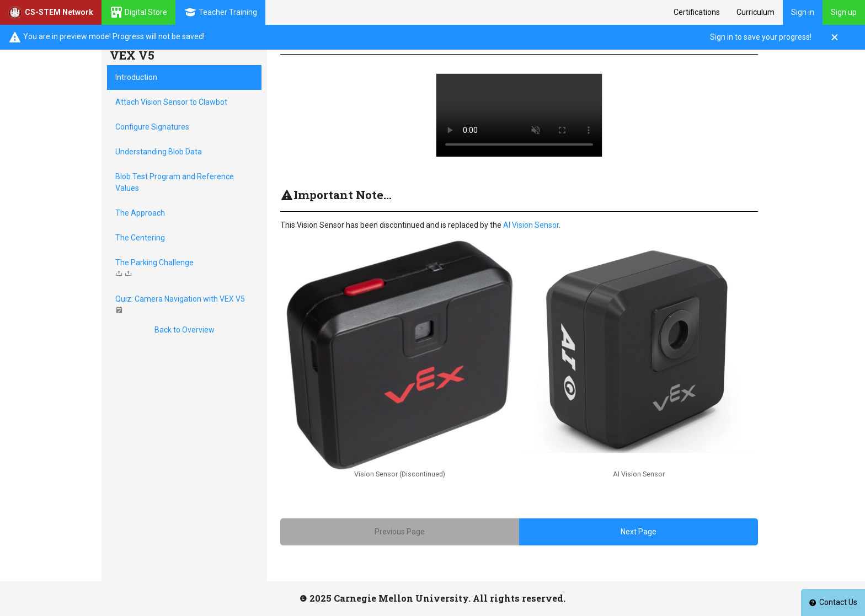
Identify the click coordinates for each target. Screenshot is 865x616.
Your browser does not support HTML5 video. (519, 115)
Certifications (697, 12)
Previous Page (400, 532)
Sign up (844, 12)
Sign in (803, 12)
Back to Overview (185, 330)
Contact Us (833, 602)
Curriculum (755, 12)
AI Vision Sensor (531, 225)
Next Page (639, 532)
